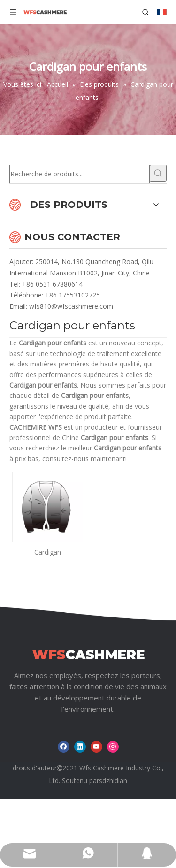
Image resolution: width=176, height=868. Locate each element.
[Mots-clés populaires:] (158, 173)
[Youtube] (96, 747)
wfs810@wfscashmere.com (71, 306)
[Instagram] (113, 747)
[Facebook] (64, 747)
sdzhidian (113, 780)
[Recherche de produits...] (80, 174)
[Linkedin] (80, 747)
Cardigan (48, 552)
